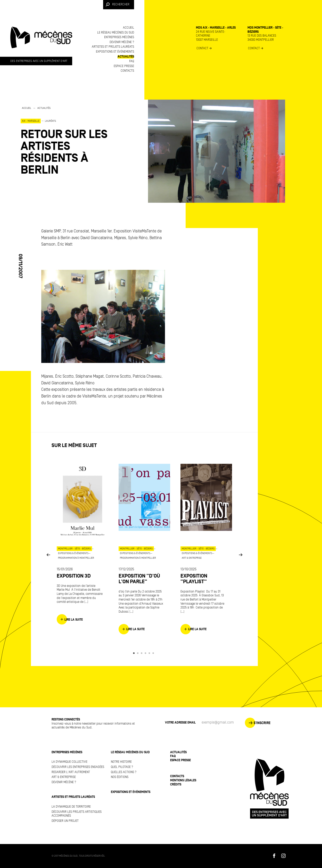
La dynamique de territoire (71, 807)
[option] (72, 141)
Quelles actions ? (124, 772)
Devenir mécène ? (122, 42)
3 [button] (142, 653)
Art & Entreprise (64, 777)
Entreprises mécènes (119, 37)
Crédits (176, 785)
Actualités (126, 57)
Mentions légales (183, 780)
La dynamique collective (69, 762)
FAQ (132, 61)
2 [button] (139, 653)
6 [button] (154, 653)
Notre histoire (121, 762)
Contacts (127, 71)
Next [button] (241, 555)
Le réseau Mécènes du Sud (116, 33)
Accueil (129, 28)
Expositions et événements (115, 52)
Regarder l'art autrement (71, 772)
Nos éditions (120, 777)
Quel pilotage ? (122, 767)
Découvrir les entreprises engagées (78, 767)
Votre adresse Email (180, 723)
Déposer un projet (65, 821)
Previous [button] (48, 555)
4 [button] (146, 653)
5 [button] (150, 653)
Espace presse (124, 66)
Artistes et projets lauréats (113, 47)
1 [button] (135, 653)
